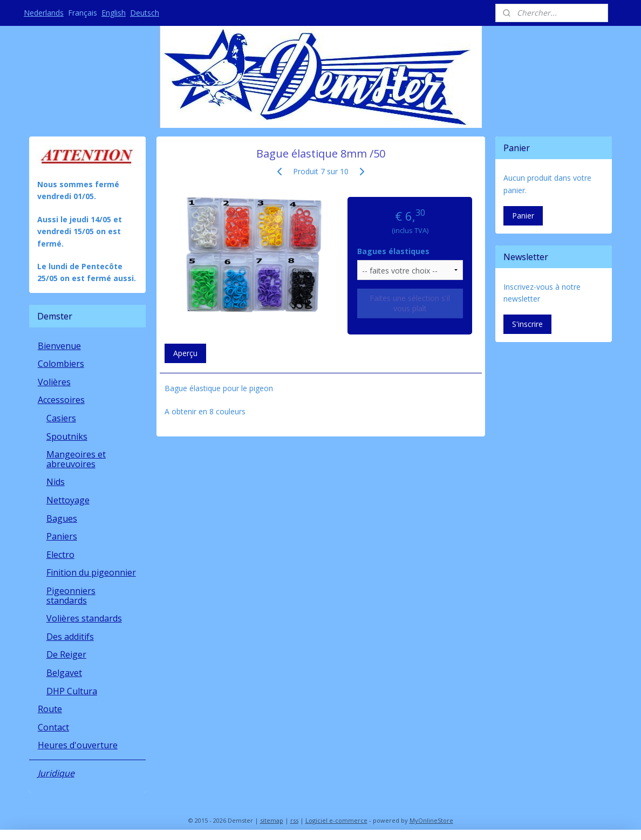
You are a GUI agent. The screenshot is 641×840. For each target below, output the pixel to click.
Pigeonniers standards (71, 596)
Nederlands (44, 13)
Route (50, 709)
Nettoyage (68, 500)
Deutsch (145, 13)
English (114, 13)
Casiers (61, 418)
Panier (523, 216)
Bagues (62, 518)
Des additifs (70, 637)
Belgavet (64, 673)
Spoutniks (67, 436)
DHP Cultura (72, 691)
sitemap (272, 820)
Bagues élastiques (393, 251)
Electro (60, 555)
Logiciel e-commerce (336, 820)
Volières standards (84, 618)
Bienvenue (59, 346)
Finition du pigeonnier (91, 572)
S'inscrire (527, 324)
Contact (53, 727)
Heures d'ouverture (78, 745)
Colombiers (61, 364)
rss (294, 820)
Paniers (62, 536)
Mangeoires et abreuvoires (76, 459)
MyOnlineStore (431, 820)
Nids (56, 482)
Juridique (56, 773)
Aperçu (185, 353)
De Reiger (66, 654)
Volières (54, 382)
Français (83, 13)
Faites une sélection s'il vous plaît (410, 303)
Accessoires (61, 400)
